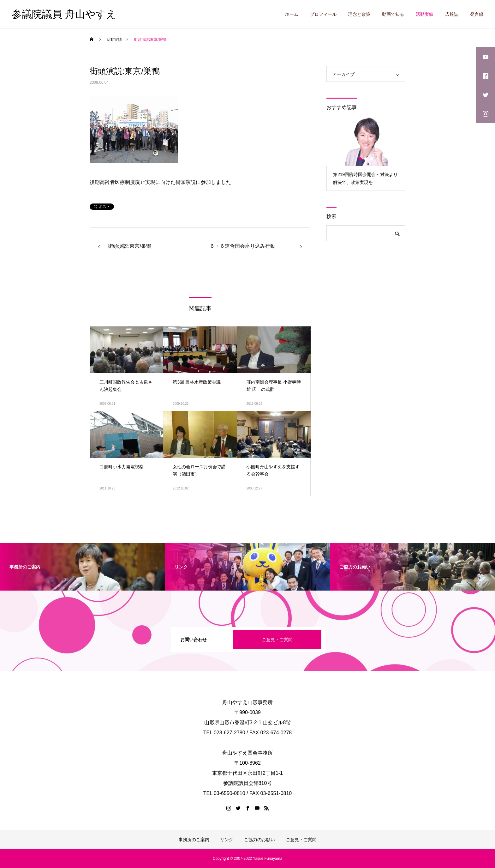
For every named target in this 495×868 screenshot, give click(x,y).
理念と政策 (359, 14)
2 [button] (366, 159)
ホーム (292, 14)
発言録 (477, 14)
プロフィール (323, 14)
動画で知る (393, 14)
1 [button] (361, 159)
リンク (227, 840)
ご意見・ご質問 (277, 640)
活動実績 (425, 14)
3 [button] (372, 159)
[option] (366, 153)
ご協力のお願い (259, 840)
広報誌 (452, 14)
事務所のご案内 (194, 840)
